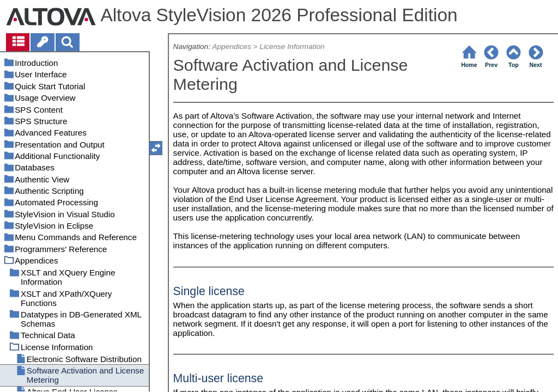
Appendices (231, 47)
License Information (292, 47)
